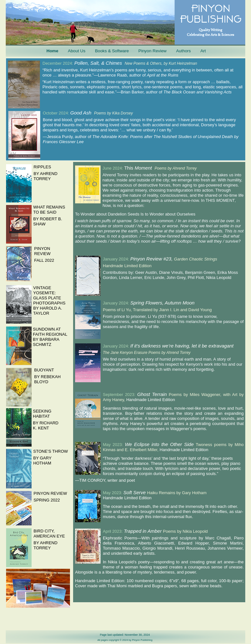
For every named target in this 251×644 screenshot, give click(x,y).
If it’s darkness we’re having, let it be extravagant (182, 346)
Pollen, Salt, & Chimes (100, 63)
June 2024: (113, 168)
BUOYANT (44, 370)
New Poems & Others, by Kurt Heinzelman (161, 63)
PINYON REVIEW (50, 493)
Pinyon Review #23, (152, 259)
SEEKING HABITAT (42, 414)
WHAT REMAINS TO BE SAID (49, 210)
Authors (183, 51)
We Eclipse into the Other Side (160, 444)
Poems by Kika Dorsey (114, 113)
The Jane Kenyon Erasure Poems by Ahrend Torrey (147, 353)
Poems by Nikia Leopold (185, 531)
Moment (143, 168)
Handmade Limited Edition (150, 400)
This (129, 168)
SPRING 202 (46, 500)
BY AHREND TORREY (46, 545)
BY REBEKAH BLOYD (47, 379)
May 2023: (114, 445)
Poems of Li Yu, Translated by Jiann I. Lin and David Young (157, 310)
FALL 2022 (44, 260)
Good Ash (82, 113)
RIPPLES (42, 167)
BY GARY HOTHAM (42, 461)
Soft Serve (135, 492)
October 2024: (57, 113)
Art (203, 51)
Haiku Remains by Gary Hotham (177, 493)
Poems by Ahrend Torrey (176, 168)
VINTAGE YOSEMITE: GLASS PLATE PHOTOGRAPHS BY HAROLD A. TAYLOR (49, 300)
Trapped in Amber (144, 531)
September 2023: (120, 395)
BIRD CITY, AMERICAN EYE (49, 534)
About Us (77, 51)
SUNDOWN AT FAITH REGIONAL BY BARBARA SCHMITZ (50, 337)
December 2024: (58, 63)
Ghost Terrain (153, 394)
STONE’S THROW (51, 451)
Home (53, 51)
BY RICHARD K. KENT (46, 425)
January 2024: (117, 259)
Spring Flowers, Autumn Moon (162, 303)
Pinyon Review (152, 51)
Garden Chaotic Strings (196, 259)
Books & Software (112, 51)
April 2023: (113, 531)
